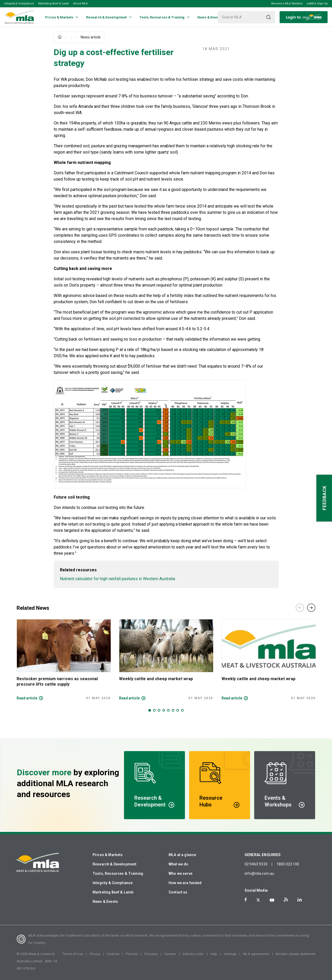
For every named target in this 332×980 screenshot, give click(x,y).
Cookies (113, 954)
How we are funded (185, 883)
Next (311, 608)
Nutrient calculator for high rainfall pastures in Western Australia (117, 579)
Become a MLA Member (287, 4)
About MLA (81, 4)
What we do (179, 864)
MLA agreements (256, 954)
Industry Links (193, 954)
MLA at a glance (182, 855)
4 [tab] (164, 710)
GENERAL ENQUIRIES (263, 855)
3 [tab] (159, 710)
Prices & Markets (108, 855)
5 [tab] (168, 710)
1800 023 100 (288, 864)
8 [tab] (182, 710)
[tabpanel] (64, 660)
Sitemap (230, 954)
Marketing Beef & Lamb (54, 4)
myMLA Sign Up (317, 4)
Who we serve (181, 873)
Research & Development (115, 864)
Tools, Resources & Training (118, 873)
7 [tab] (178, 710)
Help (214, 954)
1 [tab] (150, 710)
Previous (300, 608)
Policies (132, 954)
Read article (27, 698)
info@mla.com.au (259, 873)
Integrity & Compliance (19, 4)
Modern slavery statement (296, 954)
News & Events (105, 902)
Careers (170, 954)
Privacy (95, 954)
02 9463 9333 (256, 864)
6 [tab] (173, 710)
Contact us (178, 892)
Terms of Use (73, 954)
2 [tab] (154, 710)
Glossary (151, 954)
